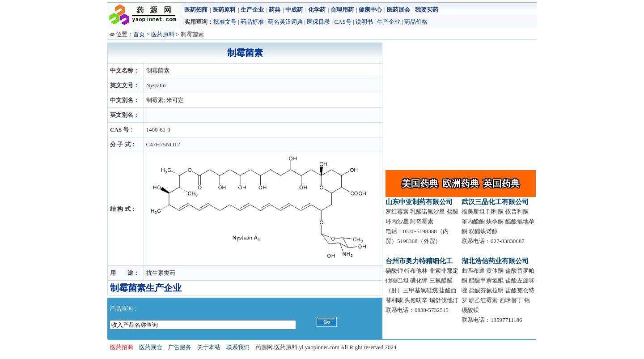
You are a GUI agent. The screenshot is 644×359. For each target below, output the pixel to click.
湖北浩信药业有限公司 (495, 261)
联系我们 (238, 347)
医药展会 (398, 10)
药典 (275, 10)
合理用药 (342, 10)
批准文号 (225, 22)
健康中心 (370, 10)
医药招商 (196, 10)
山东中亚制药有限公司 (419, 202)
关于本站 (209, 347)
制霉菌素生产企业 (146, 288)
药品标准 (252, 22)
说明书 (364, 22)
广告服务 (180, 347)
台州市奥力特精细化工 (419, 261)
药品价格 (416, 22)
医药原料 (224, 10)
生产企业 (252, 10)
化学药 (317, 10)
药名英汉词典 (285, 22)
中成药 (294, 10)
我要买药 (427, 10)
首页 (139, 34)
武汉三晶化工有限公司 (495, 202)
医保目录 (318, 22)
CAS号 (343, 22)
